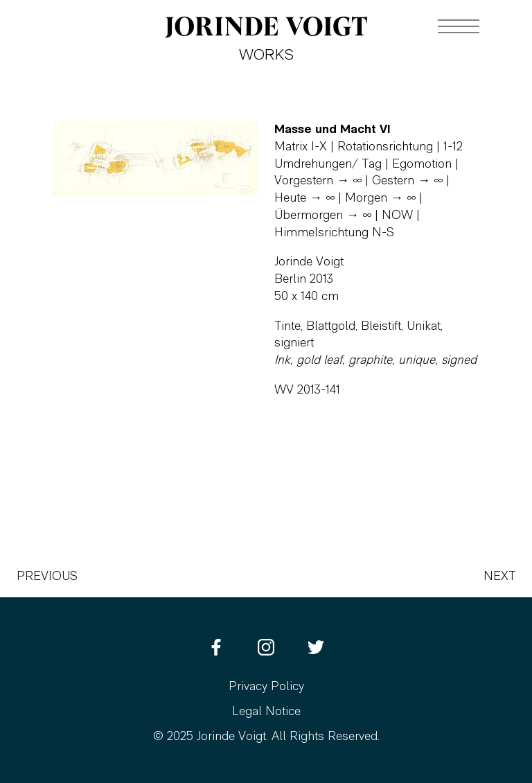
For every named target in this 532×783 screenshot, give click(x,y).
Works (266, 56)
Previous (47, 577)
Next (499, 577)
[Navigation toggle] (459, 26)
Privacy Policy (266, 687)
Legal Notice (266, 712)
